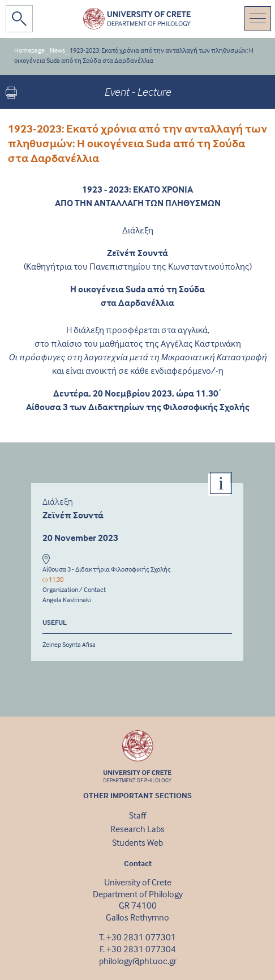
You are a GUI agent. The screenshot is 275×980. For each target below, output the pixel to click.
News (57, 50)
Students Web (137, 842)
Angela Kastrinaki (67, 600)
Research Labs (137, 829)
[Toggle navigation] (258, 19)
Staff (137, 815)
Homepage (29, 50)
